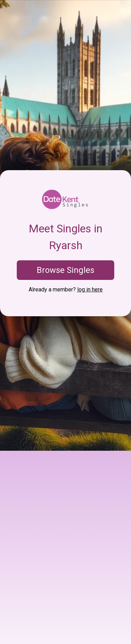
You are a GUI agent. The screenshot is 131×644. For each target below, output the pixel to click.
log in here (90, 290)
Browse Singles (65, 270)
